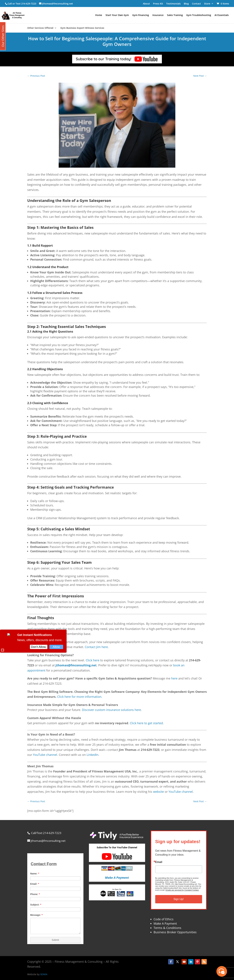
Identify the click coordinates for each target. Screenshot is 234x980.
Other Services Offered (40, 28)
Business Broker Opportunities (175, 932)
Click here (93, 660)
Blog (186, 4)
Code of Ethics (164, 919)
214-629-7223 (29, 4)
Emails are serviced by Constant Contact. (182, 890)
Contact (196, 4)
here (174, 678)
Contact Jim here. (97, 647)
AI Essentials (222, 15)
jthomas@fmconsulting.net (76, 665)
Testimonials (173, 4)
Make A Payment (165, 923)
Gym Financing (141, 15)
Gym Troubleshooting (199, 15)
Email (159, 862)
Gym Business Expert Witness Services (82, 28)
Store (207, 4)
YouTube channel (45, 755)
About (146, 4)
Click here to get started (146, 723)
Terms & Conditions (167, 928)
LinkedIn (92, 755)
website (158, 792)
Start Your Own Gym (117, 15)
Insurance (158, 15)
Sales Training (175, 15)
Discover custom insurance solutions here (111, 710)
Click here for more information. (80, 697)
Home (99, 15)
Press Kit (158, 4)
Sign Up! (179, 899)
